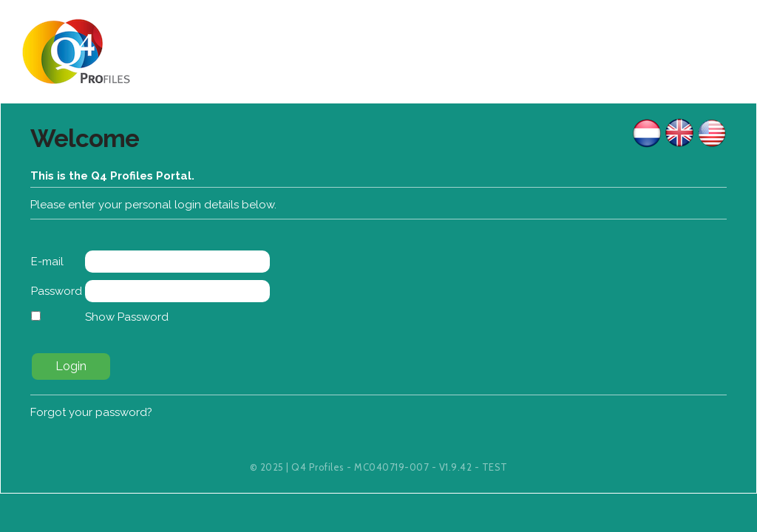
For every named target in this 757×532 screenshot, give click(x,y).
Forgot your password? (91, 412)
